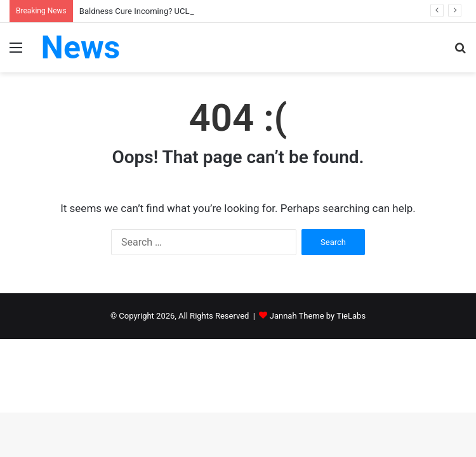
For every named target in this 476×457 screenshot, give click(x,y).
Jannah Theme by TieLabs (318, 316)
